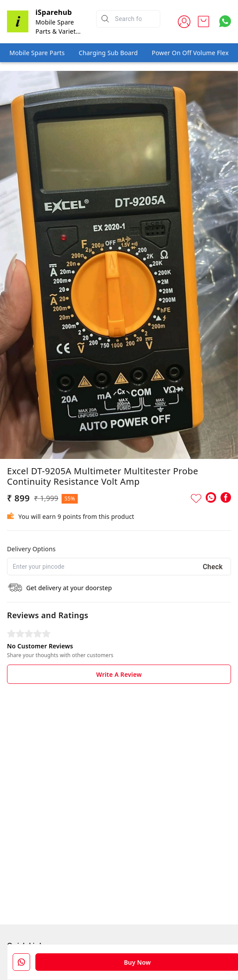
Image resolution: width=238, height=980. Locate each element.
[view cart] (204, 21)
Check (213, 567)
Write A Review (119, 674)
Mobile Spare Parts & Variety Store (57, 31)
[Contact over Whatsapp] (225, 21)
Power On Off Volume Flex (190, 53)
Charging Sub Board (108, 53)
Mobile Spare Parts (37, 53)
